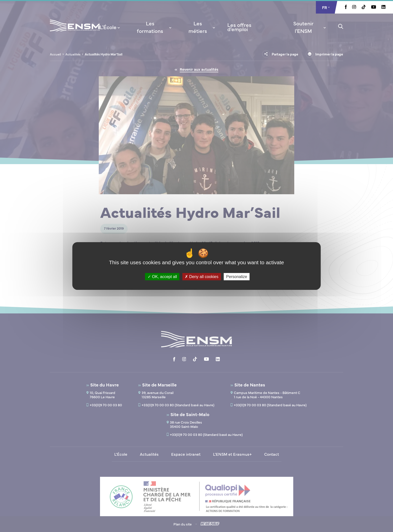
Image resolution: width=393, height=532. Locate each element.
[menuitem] (110, 27)
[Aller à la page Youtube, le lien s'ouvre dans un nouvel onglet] (374, 7)
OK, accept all (162, 277)
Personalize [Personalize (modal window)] (237, 277)
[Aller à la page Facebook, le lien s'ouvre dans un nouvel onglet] (346, 8)
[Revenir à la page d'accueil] (75, 32)
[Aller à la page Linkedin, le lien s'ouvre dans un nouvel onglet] (383, 7)
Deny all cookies (202, 277)
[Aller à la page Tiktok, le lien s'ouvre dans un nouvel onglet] (364, 8)
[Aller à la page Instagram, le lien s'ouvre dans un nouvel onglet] (354, 7)
